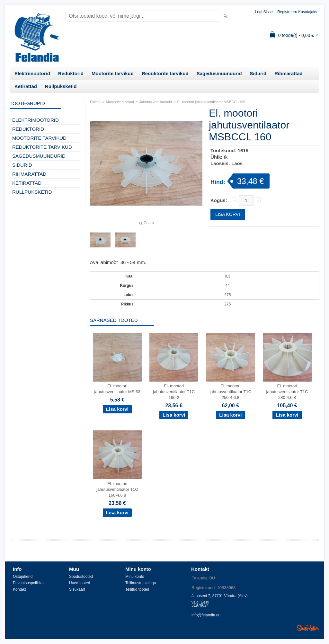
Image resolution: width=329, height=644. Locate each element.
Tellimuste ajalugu (141, 583)
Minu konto (135, 577)
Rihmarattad (289, 73)
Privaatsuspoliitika (28, 583)
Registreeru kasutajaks (297, 12)
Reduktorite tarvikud (165, 73)
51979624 (200, 605)
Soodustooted (81, 577)
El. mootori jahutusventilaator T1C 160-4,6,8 (117, 489)
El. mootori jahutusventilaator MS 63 (117, 389)
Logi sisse (264, 12)
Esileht (95, 102)
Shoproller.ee (308, 628)
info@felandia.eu (206, 615)
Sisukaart (77, 589)
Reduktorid (71, 73)
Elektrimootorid (32, 73)
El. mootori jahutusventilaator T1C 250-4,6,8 (230, 392)
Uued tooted (80, 583)
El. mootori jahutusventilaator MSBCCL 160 (211, 102)
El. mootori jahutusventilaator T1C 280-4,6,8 (287, 392)
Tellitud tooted (137, 589)
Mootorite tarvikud (113, 73)
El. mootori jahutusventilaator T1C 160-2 (174, 392)
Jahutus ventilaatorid (156, 102)
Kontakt (19, 589)
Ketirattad (26, 86)
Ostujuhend (23, 577)
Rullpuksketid (61, 86)
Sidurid (258, 73)
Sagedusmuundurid (219, 73)
